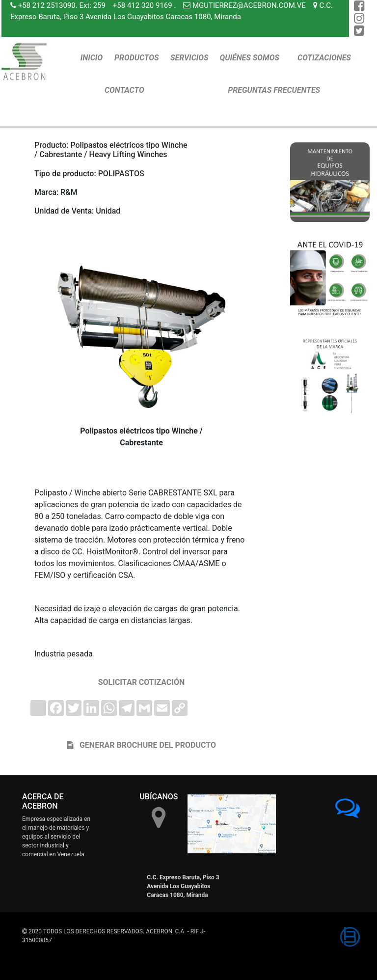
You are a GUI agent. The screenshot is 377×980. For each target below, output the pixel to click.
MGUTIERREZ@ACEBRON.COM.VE (249, 5)
